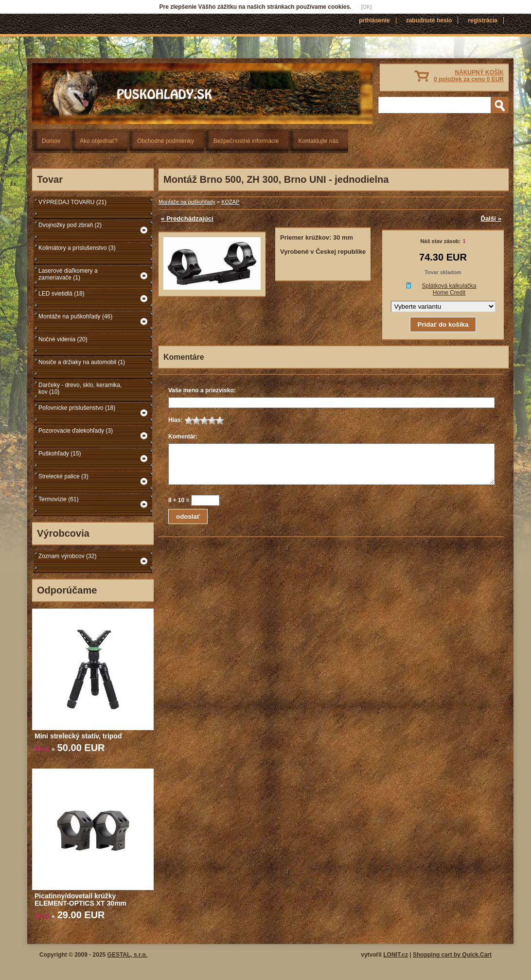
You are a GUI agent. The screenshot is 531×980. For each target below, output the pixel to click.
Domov (51, 141)
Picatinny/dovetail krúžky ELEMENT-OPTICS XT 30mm (80, 900)
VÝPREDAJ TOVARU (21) (72, 202)
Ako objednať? (99, 141)
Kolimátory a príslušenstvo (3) (77, 248)
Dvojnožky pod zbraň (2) (70, 225)
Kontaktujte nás (318, 141)
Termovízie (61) (59, 499)
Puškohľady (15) (60, 454)
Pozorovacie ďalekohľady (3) (76, 431)
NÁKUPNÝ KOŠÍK (469, 76)
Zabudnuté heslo (429, 20)
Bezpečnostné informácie (246, 141)
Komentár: (183, 437)
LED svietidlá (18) (62, 294)
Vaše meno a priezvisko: (202, 390)
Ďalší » (491, 219)
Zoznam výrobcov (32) (67, 556)
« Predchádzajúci (187, 219)
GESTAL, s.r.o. (127, 955)
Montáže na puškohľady (187, 202)
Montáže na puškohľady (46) (75, 316)
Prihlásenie (374, 20)
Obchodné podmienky (166, 141)
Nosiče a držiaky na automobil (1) (82, 362)
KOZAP (230, 202)
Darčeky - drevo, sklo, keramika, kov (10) (80, 388)
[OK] (366, 7)
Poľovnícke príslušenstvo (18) (77, 408)
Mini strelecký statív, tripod (78, 736)
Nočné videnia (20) (63, 339)
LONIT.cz (396, 955)
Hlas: (175, 420)
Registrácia (483, 20)
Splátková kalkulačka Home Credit (449, 289)
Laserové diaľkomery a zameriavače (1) (68, 274)
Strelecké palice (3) (63, 476)
